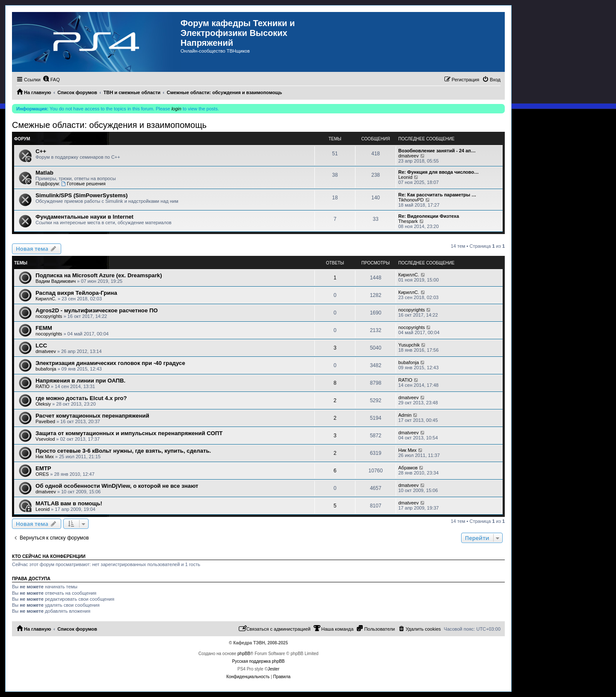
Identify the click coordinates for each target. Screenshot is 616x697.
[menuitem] (51, 80)
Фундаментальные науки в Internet (84, 217)
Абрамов (408, 468)
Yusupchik (409, 345)
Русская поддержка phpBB (258, 661)
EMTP (43, 468)
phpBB (244, 654)
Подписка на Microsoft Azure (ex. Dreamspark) (99, 275)
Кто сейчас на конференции (49, 556)
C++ (41, 151)
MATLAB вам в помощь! (69, 503)
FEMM (44, 328)
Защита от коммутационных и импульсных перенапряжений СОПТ (129, 433)
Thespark (408, 221)
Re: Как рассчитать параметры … (437, 195)
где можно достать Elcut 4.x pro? (81, 398)
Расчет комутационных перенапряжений (92, 416)
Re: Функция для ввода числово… (438, 172)
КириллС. (409, 275)
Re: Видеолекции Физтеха (429, 216)
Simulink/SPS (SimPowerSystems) (81, 195)
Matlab (44, 173)
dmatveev (409, 156)
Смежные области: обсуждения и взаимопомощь (109, 125)
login (176, 109)
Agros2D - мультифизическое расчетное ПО (97, 310)
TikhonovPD (411, 200)
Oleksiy (43, 404)
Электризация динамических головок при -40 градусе (110, 363)
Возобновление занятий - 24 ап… (437, 151)
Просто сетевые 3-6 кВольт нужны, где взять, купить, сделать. (123, 451)
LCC (41, 346)
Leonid (405, 177)
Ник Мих (45, 457)
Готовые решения (83, 184)
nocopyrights (49, 316)
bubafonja (46, 369)
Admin (405, 415)
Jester (274, 669)
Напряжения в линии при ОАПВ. (80, 381)
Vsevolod (45, 439)
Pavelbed (45, 421)
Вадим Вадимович (56, 281)
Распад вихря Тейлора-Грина (76, 293)
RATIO (43, 386)
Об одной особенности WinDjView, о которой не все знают (117, 486)
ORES (42, 474)
